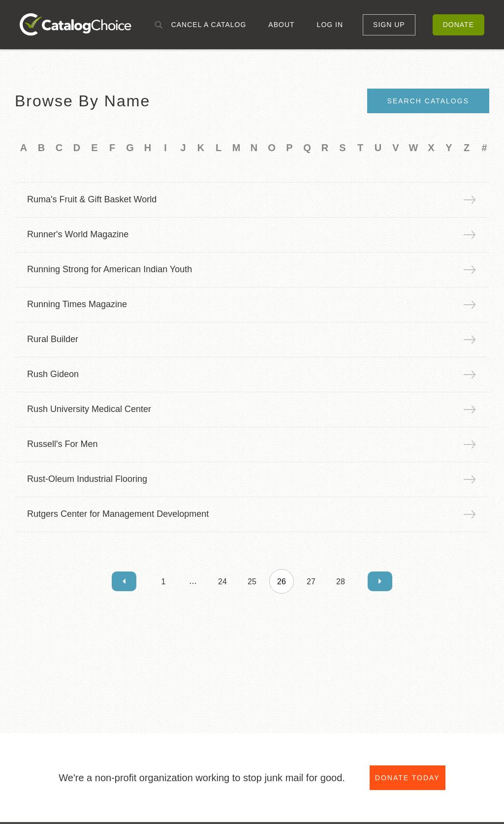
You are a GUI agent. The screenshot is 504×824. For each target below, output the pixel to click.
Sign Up (389, 25)
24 (222, 582)
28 (341, 582)
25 (252, 582)
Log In (330, 25)
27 (311, 582)
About (281, 25)
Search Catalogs (428, 101)
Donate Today (408, 778)
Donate (458, 25)
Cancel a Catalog (209, 25)
